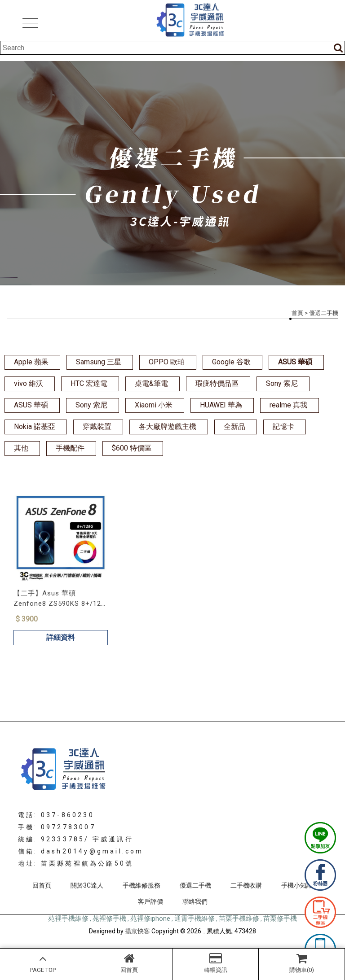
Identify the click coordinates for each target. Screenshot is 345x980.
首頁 (297, 313)
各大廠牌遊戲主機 (168, 427)
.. (204, 931)
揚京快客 (137, 931)
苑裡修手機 (109, 919)
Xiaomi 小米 (154, 405)
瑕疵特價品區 (217, 383)
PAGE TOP (43, 963)
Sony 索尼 (282, 383)
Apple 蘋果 (31, 362)
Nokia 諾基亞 (35, 427)
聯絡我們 (195, 901)
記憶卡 (283, 427)
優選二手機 (195, 885)
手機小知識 (297, 885)
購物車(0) (302, 963)
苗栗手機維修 (239, 919)
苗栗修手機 (280, 919)
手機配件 (70, 448)
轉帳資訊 (215, 963)
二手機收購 (246, 885)
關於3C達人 (87, 885)
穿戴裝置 (97, 427)
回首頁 (129, 963)
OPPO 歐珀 (167, 362)
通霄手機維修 (195, 919)
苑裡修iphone (150, 919)
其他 (21, 448)
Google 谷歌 (231, 362)
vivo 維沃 (29, 383)
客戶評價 (150, 901)
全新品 (234, 427)
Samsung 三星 (99, 362)
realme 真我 (288, 405)
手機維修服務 (142, 885)
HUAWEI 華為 (221, 405)
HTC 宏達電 (89, 383)
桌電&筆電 (151, 383)
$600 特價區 (132, 448)
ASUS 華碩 (295, 362)
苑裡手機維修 (68, 919)
